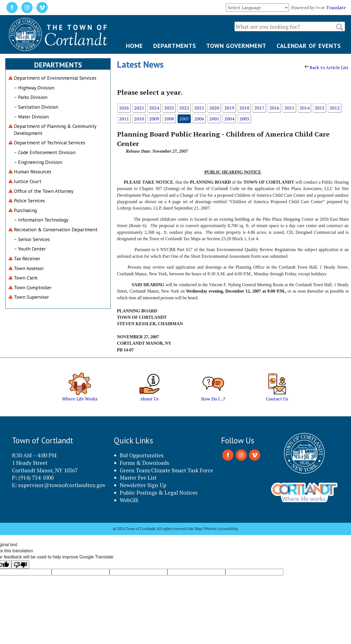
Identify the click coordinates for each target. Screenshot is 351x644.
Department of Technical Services (50, 143)
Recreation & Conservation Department (56, 229)
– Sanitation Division (36, 107)
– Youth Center (30, 249)
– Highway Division (34, 88)
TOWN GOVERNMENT (236, 46)
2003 (244, 119)
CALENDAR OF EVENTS (309, 46)
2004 (229, 119)
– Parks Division (31, 97)
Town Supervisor (31, 297)
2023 (169, 108)
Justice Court (28, 181)
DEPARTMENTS (175, 46)
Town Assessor (29, 268)
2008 (169, 119)
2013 (320, 108)
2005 (214, 119)
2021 (199, 108)
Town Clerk (26, 278)
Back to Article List (327, 67)
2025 (139, 108)
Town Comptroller (33, 287)
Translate (331, 8)
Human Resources (33, 172)
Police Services (29, 201)
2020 (214, 108)
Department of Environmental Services (55, 78)
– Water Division (31, 117)
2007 (184, 119)
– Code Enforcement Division (45, 152)
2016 (274, 108)
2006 (199, 119)
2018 (244, 108)
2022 (184, 108)
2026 (124, 108)
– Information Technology (41, 220)
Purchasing (25, 210)
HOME (134, 46)
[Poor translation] (20, 565)
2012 (335, 108)
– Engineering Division (38, 162)
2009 (154, 119)
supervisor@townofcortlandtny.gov (62, 485)
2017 (259, 108)
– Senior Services (32, 239)
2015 (289, 108)
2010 (139, 119)
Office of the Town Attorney (44, 191)
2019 (229, 108)
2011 (124, 119)
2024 (154, 108)
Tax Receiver (27, 258)
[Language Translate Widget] (257, 8)
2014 (304, 108)
